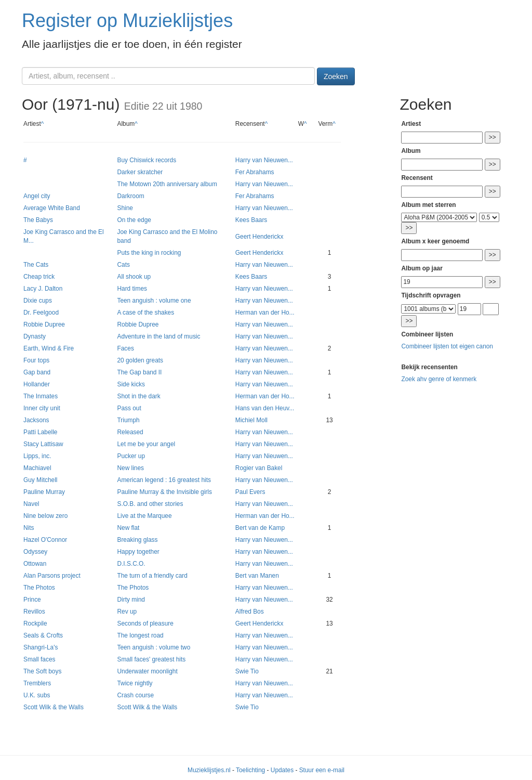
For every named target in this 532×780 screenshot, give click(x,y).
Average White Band (52, 208)
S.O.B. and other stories (150, 504)
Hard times (132, 289)
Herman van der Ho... (265, 313)
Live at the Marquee (144, 516)
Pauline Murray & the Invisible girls (164, 492)
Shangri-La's (41, 647)
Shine (125, 208)
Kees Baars (251, 220)
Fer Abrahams (255, 172)
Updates (282, 770)
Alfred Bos (250, 612)
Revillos (34, 612)
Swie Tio (247, 671)
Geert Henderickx (260, 237)
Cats (123, 265)
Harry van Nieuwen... (264, 160)
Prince (32, 600)
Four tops (36, 360)
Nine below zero (45, 516)
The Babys (38, 220)
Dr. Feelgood (41, 313)
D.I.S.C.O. (131, 564)
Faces (125, 348)
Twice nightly (135, 683)
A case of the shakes (145, 313)
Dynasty (35, 336)
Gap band (37, 372)
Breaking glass (137, 540)
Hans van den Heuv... (265, 408)
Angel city (37, 196)
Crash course (135, 695)
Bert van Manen (257, 576)
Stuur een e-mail (322, 770)
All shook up (134, 277)
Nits (29, 528)
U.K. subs (37, 695)
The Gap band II (139, 372)
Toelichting (250, 770)
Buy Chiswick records (147, 160)
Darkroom (130, 196)
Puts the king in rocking (149, 253)
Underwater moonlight (147, 671)
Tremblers (37, 683)
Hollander (37, 384)
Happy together (138, 552)
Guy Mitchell (40, 480)
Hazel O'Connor (45, 540)
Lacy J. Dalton (43, 289)
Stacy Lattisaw (43, 444)
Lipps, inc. (37, 456)
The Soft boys (42, 671)
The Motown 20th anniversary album (167, 184)
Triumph (128, 420)
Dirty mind (131, 600)
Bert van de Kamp (260, 528)
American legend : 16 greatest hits (164, 480)
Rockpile (35, 623)
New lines (130, 468)
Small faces (39, 659)
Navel (31, 504)
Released (130, 432)
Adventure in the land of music (158, 336)
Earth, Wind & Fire (49, 348)
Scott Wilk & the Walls (54, 707)
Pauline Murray (44, 492)
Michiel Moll (251, 420)
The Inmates (41, 396)
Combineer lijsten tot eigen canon (447, 346)
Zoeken (336, 76)
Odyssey (35, 552)
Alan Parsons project (52, 576)
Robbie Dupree (44, 324)
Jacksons (36, 420)
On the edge (134, 220)
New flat (128, 528)
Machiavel (37, 468)
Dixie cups (38, 301)
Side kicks (131, 384)
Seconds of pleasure (145, 623)
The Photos (39, 588)
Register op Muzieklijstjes (127, 21)
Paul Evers (250, 492)
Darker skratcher (140, 172)
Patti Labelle (40, 432)
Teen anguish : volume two (154, 647)
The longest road (140, 635)
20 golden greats (140, 360)
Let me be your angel (146, 444)
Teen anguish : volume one (154, 301)
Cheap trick (39, 277)
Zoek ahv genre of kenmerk (439, 379)
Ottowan (35, 564)
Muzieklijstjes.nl (209, 770)
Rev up (127, 612)
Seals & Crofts (43, 635)
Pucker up (131, 456)
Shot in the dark (138, 396)
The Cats (36, 265)
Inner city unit (42, 408)
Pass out (129, 408)
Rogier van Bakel (259, 468)
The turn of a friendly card (152, 576)
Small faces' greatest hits (151, 659)
